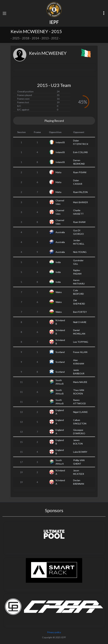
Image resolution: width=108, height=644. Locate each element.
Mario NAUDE (80, 382)
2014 (35, 38)
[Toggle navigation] (4, 13)
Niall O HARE (80, 322)
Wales (59, 292)
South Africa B (60, 382)
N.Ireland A (60, 472)
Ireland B (60, 142)
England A (60, 412)
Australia (60, 232)
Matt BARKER (80, 202)
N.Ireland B (60, 322)
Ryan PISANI (80, 172)
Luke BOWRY (80, 452)
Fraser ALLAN (80, 352)
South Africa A (60, 462)
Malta (58, 172)
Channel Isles (60, 202)
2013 (45, 38)
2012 (55, 38)
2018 (26, 38)
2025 (16, 38)
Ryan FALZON (80, 192)
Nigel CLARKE (80, 412)
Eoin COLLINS (80, 152)
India (58, 262)
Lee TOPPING (81, 342)
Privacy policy (54, 632)
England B (60, 442)
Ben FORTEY (80, 312)
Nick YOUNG (80, 252)
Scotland (60, 352)
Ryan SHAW (79, 222)
